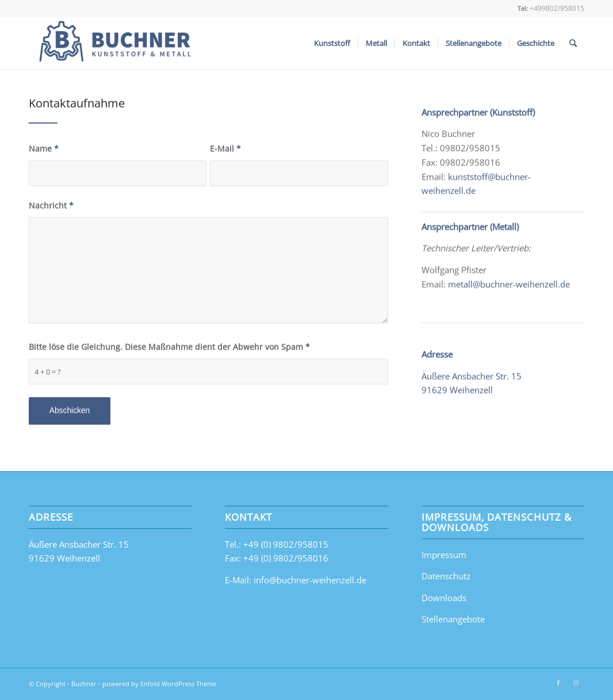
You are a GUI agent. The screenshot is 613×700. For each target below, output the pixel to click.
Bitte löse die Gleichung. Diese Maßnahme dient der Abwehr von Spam (169, 349)
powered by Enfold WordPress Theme (159, 684)
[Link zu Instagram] (576, 683)
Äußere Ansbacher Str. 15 (472, 381)
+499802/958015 (557, 8)
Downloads (444, 598)
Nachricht (51, 208)
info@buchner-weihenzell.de (310, 580)
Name (44, 151)
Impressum (444, 555)
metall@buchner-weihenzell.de (509, 289)
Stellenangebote (453, 619)
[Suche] (573, 43)
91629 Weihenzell (457, 395)
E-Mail (225, 151)
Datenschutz (446, 576)
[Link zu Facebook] (558, 683)
